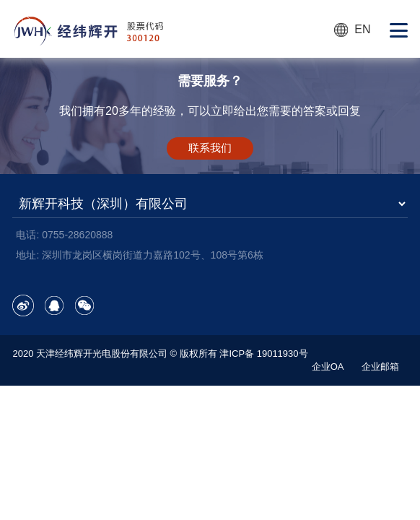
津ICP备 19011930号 (263, 354)
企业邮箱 (380, 367)
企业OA (328, 367)
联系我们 (210, 148)
